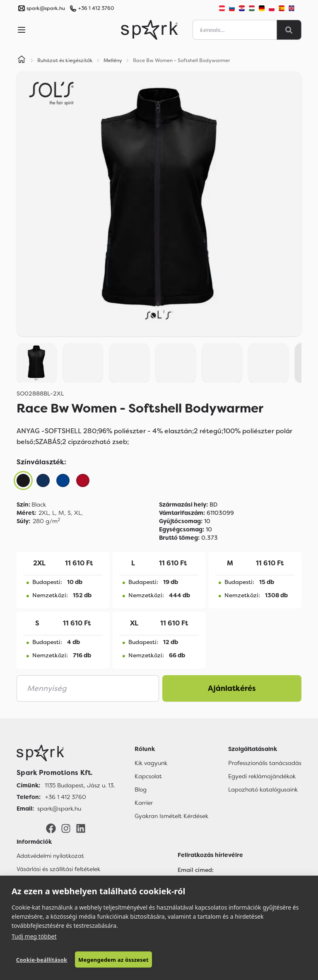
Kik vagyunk (151, 763)
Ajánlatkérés (232, 688)
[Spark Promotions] (149, 30)
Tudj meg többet (34, 936)
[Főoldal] (66, 753)
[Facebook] (51, 828)
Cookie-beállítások (41, 960)
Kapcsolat (148, 776)
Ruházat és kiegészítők (65, 60)
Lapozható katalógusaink (263, 789)
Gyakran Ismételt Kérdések (171, 816)
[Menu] (22, 30)
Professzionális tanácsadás (265, 763)
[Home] (22, 60)
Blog (141, 789)
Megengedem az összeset (113, 960)
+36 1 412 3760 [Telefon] (66, 797)
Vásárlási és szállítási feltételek (58, 869)
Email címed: (196, 870)
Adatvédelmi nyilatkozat (50, 856)
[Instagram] (66, 828)
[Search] (289, 30)
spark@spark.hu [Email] (59, 809)
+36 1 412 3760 (96, 8)
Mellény (113, 60)
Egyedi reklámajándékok (262, 776)
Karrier (144, 803)
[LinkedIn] (81, 828)
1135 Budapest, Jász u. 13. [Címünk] (80, 785)
